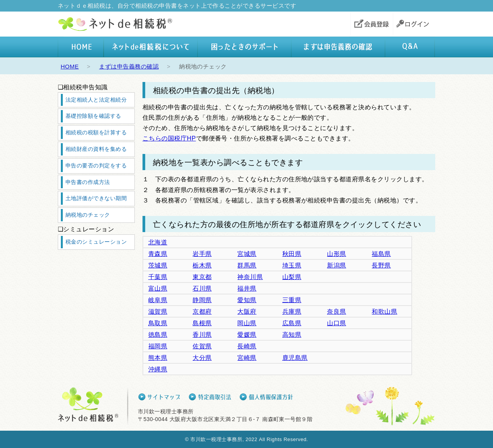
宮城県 (247, 254)
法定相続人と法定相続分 (96, 100)
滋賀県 (158, 312)
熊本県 (158, 358)
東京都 (202, 277)
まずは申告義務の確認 (129, 66)
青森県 (158, 254)
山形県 (336, 254)
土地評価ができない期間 (96, 198)
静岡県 (202, 300)
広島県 (292, 323)
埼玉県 (292, 265)
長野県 (381, 265)
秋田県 (292, 254)
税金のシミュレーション (96, 242)
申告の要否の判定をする (96, 165)
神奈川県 (250, 277)
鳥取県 (158, 323)
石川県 (202, 288)
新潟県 (336, 265)
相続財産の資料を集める (96, 149)
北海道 (158, 242)
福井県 (247, 288)
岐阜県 (158, 300)
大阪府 (247, 312)
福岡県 (158, 346)
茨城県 (158, 265)
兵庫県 (292, 312)
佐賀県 (202, 346)
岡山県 (247, 323)
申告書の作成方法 (88, 182)
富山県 (158, 288)
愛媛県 (247, 335)
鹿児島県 (295, 358)
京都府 (202, 312)
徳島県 (158, 335)
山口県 (336, 323)
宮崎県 (247, 358)
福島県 (381, 254)
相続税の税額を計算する (96, 132)
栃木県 (202, 265)
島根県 (202, 323)
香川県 (202, 335)
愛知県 (247, 300)
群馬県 (247, 265)
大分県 (202, 358)
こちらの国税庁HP (169, 138)
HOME (70, 66)
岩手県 (202, 254)
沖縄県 (158, 369)
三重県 (292, 300)
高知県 (292, 335)
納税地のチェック (88, 215)
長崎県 (247, 346)
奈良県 (336, 312)
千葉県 (158, 277)
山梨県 (292, 277)
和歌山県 (384, 312)
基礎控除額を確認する (93, 116)
